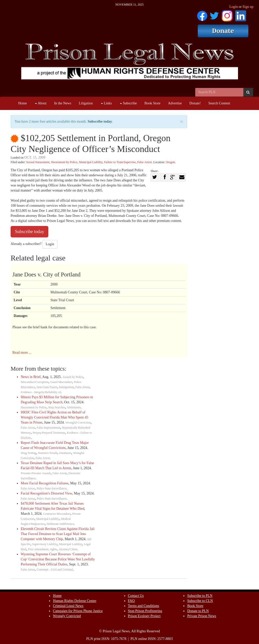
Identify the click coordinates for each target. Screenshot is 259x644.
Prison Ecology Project (144, 616)
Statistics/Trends (48, 453)
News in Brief (31, 377)
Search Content (219, 103)
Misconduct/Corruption (35, 382)
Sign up (248, 7)
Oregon (170, 162)
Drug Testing (28, 453)
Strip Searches (57, 408)
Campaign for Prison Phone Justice (78, 611)
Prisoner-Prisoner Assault (36, 473)
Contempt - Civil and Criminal (55, 570)
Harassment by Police (64, 162)
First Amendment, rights (42, 549)
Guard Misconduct (61, 382)
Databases (65, 453)
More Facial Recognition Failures (45, 483)
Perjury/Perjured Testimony (49, 433)
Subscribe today (100, 121)
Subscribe (128, 103)
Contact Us (136, 596)
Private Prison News (202, 616)
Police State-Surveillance (52, 489)
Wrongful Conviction (78, 423)
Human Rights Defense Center (74, 601)
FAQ (131, 601)
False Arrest (145, 162)
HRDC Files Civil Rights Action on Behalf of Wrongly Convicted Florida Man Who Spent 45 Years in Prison (55, 417)
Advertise (175, 103)
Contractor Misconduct (57, 514)
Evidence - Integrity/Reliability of (41, 392)
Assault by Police (73, 377)
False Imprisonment (48, 428)
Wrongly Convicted (67, 616)
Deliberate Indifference (60, 524)
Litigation (86, 103)
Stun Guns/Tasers (47, 387)
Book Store (152, 103)
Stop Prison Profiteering (145, 611)
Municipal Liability (91, 162)
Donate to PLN (198, 611)
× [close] (182, 122)
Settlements (74, 408)
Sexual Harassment (38, 162)
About (41, 103)
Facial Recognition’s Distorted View (46, 493)
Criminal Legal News (68, 606)
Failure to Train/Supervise (120, 162)
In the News (63, 103)
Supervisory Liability (45, 544)
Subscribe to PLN (200, 596)
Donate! (195, 103)
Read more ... (22, 353)
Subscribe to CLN (200, 601)
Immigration (66, 387)
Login (234, 7)
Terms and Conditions (144, 606)
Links (106, 103)
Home (23, 103)
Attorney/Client (68, 549)
